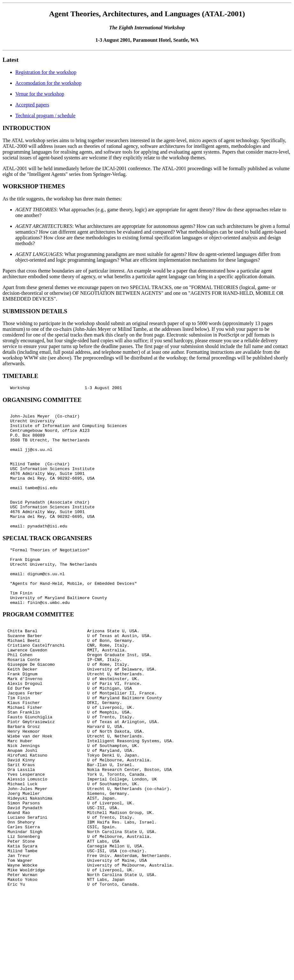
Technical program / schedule (45, 116)
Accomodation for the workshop (48, 83)
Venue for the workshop (40, 94)
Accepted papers (32, 105)
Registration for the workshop (46, 72)
